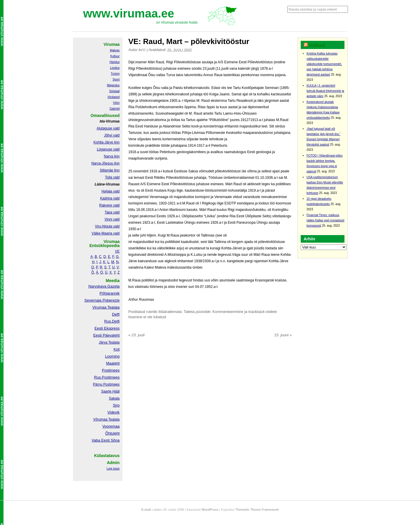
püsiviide (203, 312)
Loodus (115, 68)
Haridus (115, 62)
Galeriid (115, 109)
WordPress (210, 510)
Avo (142, 50)
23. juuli (136, 335)
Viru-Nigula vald (107, 226)
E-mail (146, 510)
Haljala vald (111, 191)
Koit (117, 349)
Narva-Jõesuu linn (105, 163)
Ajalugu (115, 50)
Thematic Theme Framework (257, 510)
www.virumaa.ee (129, 13)
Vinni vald (112, 219)
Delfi (116, 314)
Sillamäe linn (110, 170)
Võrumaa (100, 419)
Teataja (113, 419)
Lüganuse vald (108, 149)
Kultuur (115, 56)
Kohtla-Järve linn (107, 142)
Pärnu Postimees (106, 384)
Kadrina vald (110, 198)
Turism (115, 74)
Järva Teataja (109, 342)
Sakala (114, 398)
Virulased (113, 97)
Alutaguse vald (108, 128)
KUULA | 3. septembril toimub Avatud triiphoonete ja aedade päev (325, 91)
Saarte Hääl (110, 391)
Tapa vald (112, 212)
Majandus (113, 85)
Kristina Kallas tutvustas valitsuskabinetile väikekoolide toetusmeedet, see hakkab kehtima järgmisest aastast (324, 64)
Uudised (317, 45)
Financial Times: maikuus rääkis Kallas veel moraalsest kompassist (325, 220)
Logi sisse (113, 469)
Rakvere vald (109, 205)
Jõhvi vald (112, 135)
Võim (116, 103)
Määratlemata (170, 312)
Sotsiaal (114, 91)
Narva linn (112, 156)
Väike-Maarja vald (106, 233)
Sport (116, 79)
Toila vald (112, 177)
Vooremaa (111, 426)
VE (117, 251)
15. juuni (283, 335)
